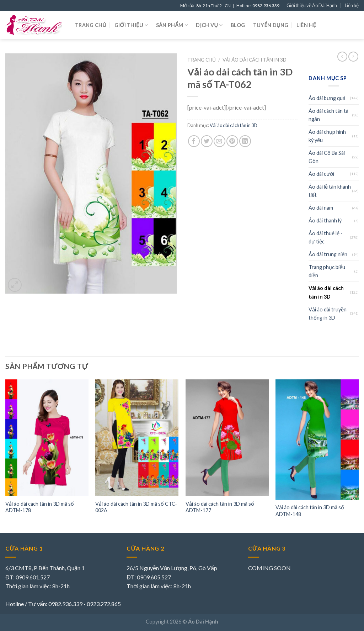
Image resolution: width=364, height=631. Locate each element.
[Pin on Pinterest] (232, 141)
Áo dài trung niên (328, 254)
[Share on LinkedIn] (245, 141)
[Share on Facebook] (194, 141)
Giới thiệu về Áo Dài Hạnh (312, 5)
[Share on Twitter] (207, 141)
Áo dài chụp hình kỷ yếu (327, 136)
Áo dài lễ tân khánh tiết (330, 191)
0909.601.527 (33, 577)
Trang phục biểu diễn (327, 271)
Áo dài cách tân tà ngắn (328, 115)
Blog (238, 25)
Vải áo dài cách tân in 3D (255, 60)
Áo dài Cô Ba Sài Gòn (327, 157)
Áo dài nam (321, 208)
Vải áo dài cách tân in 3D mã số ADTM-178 (40, 507)
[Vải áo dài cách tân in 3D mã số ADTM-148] (317, 440)
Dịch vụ (209, 25)
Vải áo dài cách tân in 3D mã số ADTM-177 (220, 507)
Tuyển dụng (271, 25)
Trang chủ (91, 25)
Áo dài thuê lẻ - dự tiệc (326, 237)
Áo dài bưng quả (327, 98)
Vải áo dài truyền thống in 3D (328, 314)
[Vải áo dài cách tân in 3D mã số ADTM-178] (47, 438)
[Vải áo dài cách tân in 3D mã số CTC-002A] (137, 438)
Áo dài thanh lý (325, 220)
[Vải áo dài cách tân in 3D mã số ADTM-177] (227, 438)
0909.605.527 (154, 577)
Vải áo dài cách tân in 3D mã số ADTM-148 (310, 511)
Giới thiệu (131, 25)
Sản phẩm (172, 25)
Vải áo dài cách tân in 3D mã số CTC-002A (136, 507)
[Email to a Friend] (220, 141)
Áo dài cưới (321, 174)
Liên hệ (352, 5)
